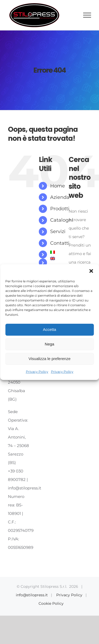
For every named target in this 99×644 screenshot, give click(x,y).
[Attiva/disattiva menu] (87, 15)
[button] (91, 271)
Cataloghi (62, 220)
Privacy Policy (37, 372)
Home (58, 186)
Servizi (58, 231)
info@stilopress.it (32, 595)
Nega (50, 344)
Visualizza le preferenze (49, 359)
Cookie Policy (51, 603)
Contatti (60, 243)
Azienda (60, 197)
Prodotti (60, 209)
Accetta (49, 329)
